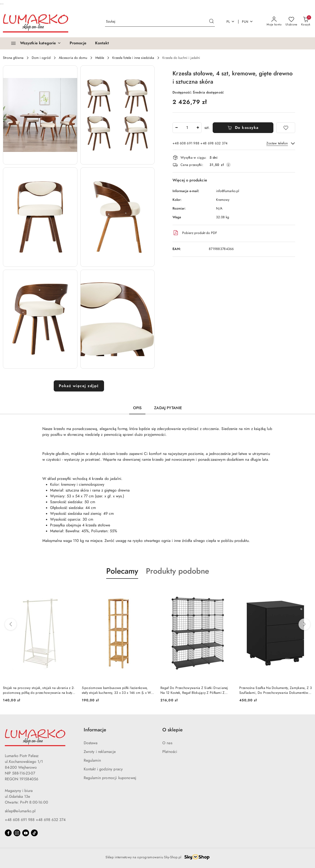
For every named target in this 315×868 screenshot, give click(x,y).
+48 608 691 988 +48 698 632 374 (35, 820)
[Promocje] (78, 43)
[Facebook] (8, 833)
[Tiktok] (34, 833)
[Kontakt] (102, 43)
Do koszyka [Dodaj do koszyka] (243, 128)
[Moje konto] (274, 22)
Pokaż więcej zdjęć (79, 386)
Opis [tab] (137, 408)
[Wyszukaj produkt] (160, 22)
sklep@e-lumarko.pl (20, 811)
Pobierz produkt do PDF (195, 233)
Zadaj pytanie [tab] (168, 408)
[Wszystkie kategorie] (34, 43)
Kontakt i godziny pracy (103, 769)
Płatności (170, 752)
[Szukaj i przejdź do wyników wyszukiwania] (211, 22)
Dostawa (91, 743)
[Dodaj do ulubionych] (286, 128)
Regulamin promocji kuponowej (110, 778)
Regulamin (92, 760)
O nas (167, 743)
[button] (40, 115)
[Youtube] (26, 833)
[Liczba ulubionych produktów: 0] (291, 22)
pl (231, 22)
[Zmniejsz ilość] (176, 128)
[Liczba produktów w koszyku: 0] (306, 22)
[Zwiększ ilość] (198, 128)
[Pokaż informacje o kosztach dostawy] (228, 165)
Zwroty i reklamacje (100, 752)
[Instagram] (17, 833)
